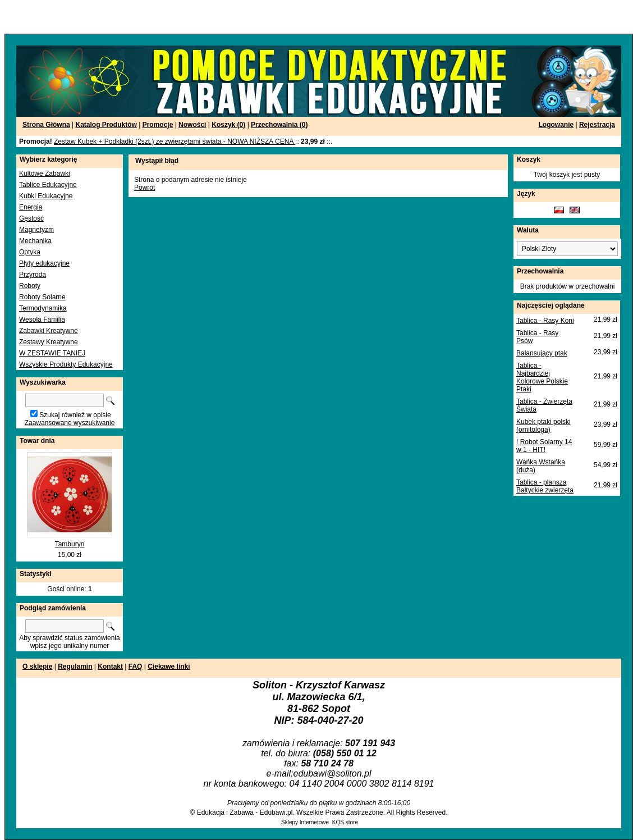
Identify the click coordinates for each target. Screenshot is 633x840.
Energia (31, 207)
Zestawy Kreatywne (49, 342)
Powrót (145, 188)
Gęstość (31, 218)
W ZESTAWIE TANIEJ (52, 353)
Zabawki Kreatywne (49, 331)
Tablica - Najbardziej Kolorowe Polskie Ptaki (542, 377)
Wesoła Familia (42, 319)
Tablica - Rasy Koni (545, 321)
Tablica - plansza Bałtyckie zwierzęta (545, 486)
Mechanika (35, 241)
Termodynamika (43, 308)
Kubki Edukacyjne (46, 196)
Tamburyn (70, 544)
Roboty (30, 286)
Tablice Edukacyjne (48, 185)
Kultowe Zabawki (45, 174)
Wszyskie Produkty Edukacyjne (66, 364)
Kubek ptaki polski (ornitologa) (543, 426)
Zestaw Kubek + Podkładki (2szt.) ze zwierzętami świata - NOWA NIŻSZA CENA (175, 141)
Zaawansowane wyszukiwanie (70, 423)
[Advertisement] (136, 17)
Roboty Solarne (42, 297)
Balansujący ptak (542, 353)
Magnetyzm (36, 230)
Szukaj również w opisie (75, 415)
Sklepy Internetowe (305, 822)
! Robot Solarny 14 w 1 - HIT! (544, 446)
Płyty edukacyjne (44, 263)
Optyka (30, 252)
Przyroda (33, 275)
